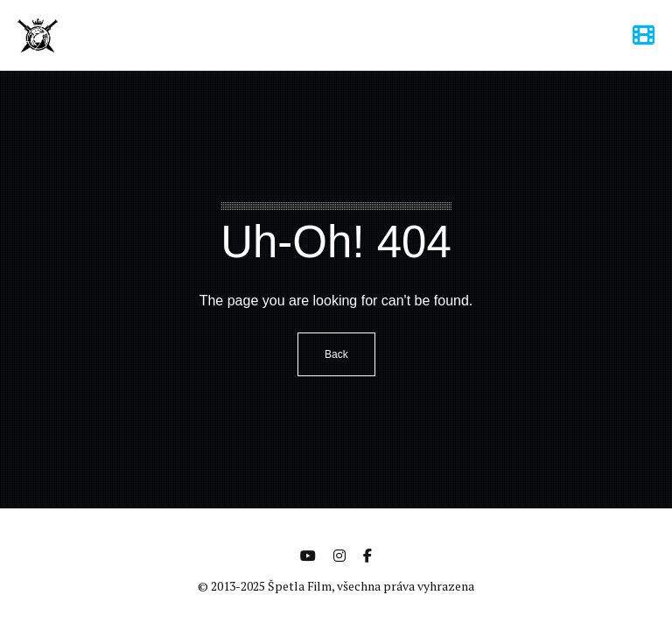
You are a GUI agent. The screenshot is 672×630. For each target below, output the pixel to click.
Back (336, 354)
